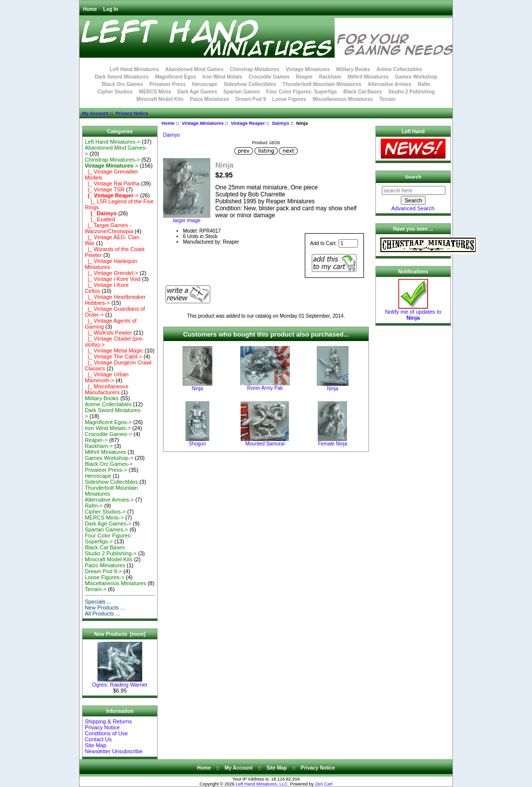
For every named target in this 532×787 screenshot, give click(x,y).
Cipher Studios (115, 92)
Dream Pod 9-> (103, 571)
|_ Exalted (100, 219)
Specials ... (98, 602)
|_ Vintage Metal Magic (114, 350)
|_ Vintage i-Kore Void (112, 279)
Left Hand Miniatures (134, 69)
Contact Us (98, 739)
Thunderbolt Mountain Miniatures (322, 84)
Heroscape (205, 84)
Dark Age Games (197, 92)
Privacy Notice (132, 113)
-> (111, 166)
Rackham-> (99, 446)
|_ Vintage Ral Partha (112, 183)
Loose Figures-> (104, 577)
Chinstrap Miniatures (254, 69)
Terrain (388, 99)
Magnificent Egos (176, 77)
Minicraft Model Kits (160, 99)
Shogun (197, 444)
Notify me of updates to (413, 312)
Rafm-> (93, 506)
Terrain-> (95, 589)
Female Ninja (332, 444)
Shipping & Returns (108, 721)
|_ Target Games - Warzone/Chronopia (109, 228)
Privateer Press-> (106, 470)
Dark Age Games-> (108, 524)
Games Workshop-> (109, 458)
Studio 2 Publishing (411, 92)
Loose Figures (289, 99)
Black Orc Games (123, 84)
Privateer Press (167, 84)
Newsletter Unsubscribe (113, 751)
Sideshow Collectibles (250, 84)
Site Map (95, 745)
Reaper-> (96, 440)
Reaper (304, 77)
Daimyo (280, 123)
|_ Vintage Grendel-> (111, 273)
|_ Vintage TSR (104, 189)
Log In (111, 9)
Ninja (198, 389)
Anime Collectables (399, 69)
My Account (95, 113)
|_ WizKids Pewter (108, 333)
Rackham (330, 77)
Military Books (353, 69)
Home (90, 9)
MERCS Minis (155, 92)
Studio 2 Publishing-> (110, 553)
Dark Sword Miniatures (122, 77)
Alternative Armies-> (109, 500)
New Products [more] (120, 634)
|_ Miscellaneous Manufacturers (106, 389)
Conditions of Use (106, 733)
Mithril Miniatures (368, 77)
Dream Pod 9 (251, 99)
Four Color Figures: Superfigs (301, 92)
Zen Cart (324, 784)
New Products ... (105, 608)
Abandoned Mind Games (194, 69)
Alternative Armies (389, 84)
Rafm (424, 84)
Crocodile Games (269, 77)
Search (413, 177)
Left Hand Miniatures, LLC (262, 784)
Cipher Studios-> (105, 512)
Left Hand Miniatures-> (112, 142)
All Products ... (102, 613)
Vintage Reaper (248, 123)
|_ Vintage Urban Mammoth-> (106, 377)
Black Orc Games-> (108, 464)
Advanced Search (413, 208)
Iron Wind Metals (222, 77)
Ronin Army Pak (265, 388)
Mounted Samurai (265, 444)
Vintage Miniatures (202, 123)
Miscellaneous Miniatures (343, 99)
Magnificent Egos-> (108, 422)
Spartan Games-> (106, 529)
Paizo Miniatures (210, 99)
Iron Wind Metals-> (108, 428)
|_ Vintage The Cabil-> (113, 356)
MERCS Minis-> (104, 518)
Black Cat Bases (362, 92)
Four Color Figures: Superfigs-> (108, 538)
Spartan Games (241, 92)
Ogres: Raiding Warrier (120, 682)
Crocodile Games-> (108, 434)
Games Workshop (416, 77)
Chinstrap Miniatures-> (112, 160)
